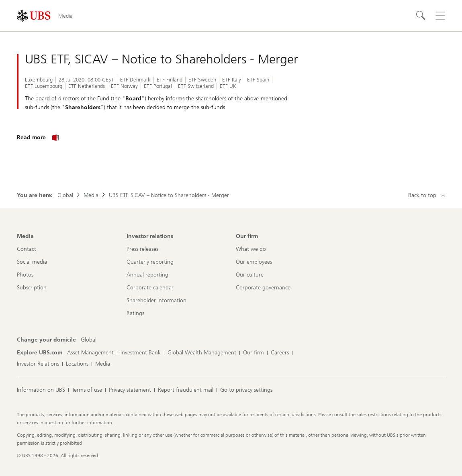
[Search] (421, 16)
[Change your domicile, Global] (89, 340)
